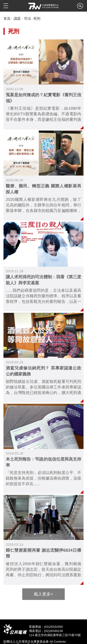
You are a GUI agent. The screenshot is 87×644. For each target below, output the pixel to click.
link (43, 84)
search (80, 7)
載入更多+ (43, 594)
